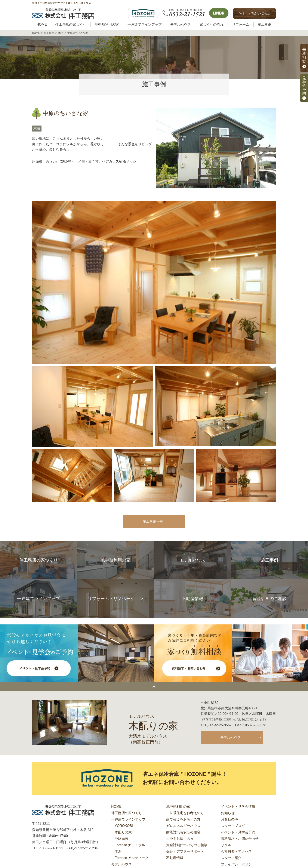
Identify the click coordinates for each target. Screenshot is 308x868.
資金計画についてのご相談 (187, 845)
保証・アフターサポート (185, 852)
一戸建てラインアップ (128, 820)
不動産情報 (175, 858)
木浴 (37, 128)
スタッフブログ (233, 826)
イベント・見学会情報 (238, 807)
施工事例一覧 (153, 521)
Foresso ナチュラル (130, 845)
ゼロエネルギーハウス (183, 826)
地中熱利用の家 (178, 807)
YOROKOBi (124, 826)
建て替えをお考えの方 (183, 820)
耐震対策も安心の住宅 (183, 833)
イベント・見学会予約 (238, 833)
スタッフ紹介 (231, 858)
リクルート (230, 845)
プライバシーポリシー (238, 865)
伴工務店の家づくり (127, 813)
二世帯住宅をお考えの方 (185, 813)
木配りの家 (123, 833)
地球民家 (121, 839)
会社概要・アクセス (236, 852)
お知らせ (228, 813)
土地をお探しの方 (180, 839)
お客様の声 (230, 820)
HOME (116, 807)
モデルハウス (231, 737)
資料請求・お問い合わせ (240, 839)
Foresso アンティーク (132, 858)
